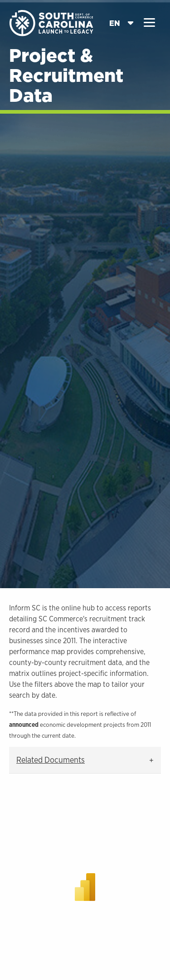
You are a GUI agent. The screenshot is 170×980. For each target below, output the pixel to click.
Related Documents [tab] (51, 760)
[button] (149, 23)
